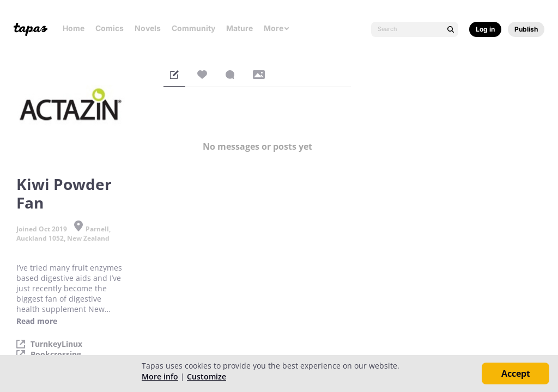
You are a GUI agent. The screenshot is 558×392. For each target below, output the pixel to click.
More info (160, 376)
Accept (516, 373)
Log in (485, 29)
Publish (526, 29)
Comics (110, 28)
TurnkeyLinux (56, 344)
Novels (148, 28)
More (277, 28)
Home (74, 28)
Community (193, 28)
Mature (239, 28)
